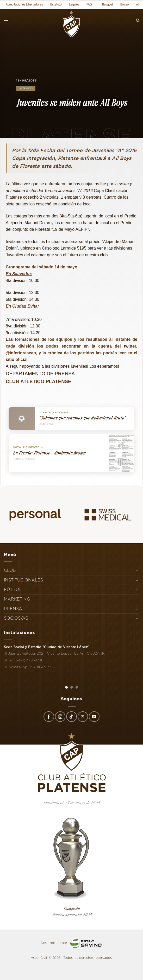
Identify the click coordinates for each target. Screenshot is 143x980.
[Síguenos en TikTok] (71, 717)
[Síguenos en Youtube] (94, 717)
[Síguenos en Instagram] (60, 717)
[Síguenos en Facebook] (49, 717)
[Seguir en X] (83, 717)
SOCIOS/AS (16, 618)
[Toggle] (137, 570)
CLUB (10, 570)
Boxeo (125, 4)
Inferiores (26, 88)
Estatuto (56, 4)
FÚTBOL (13, 589)
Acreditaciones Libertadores (24, 4)
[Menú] (6, 21)
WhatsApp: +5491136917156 (29, 667)
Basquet (108, 4)
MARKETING (17, 599)
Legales (74, 4)
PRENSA (13, 609)
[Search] (138, 21)
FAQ (89, 4)
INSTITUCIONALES (23, 580)
